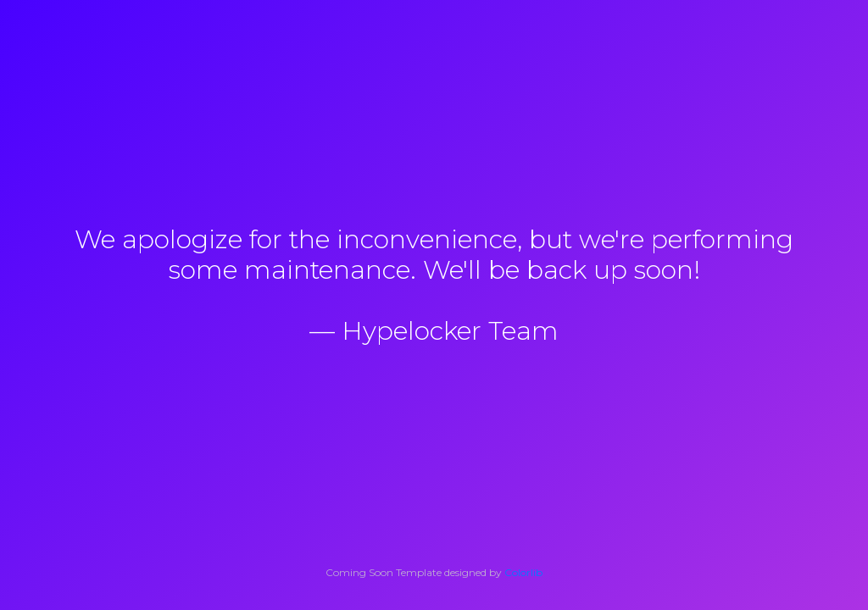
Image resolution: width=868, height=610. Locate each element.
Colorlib (523, 572)
